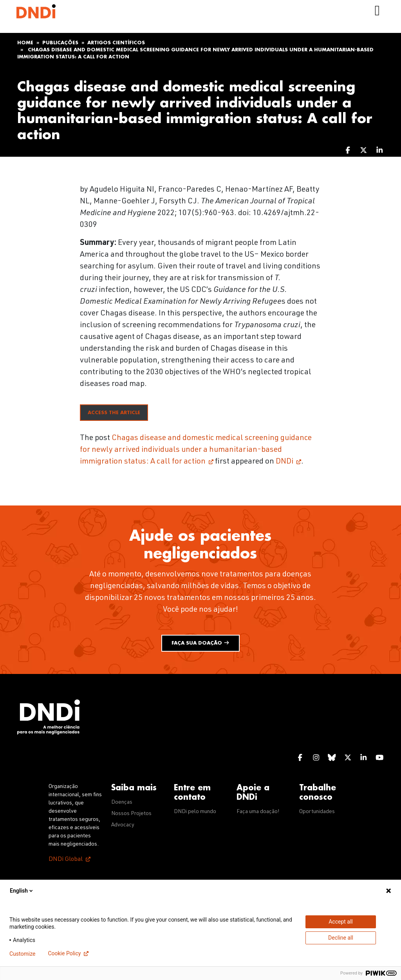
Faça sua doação (200, 643)
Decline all (341, 938)
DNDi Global (66, 860)
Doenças (122, 802)
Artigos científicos (116, 43)
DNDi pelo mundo (195, 812)
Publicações (60, 43)
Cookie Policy (64, 953)
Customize (22, 954)
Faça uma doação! (258, 812)
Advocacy (123, 825)
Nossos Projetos (131, 814)
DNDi (284, 462)
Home (25, 43)
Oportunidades (317, 812)
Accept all (341, 922)
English (22, 891)
